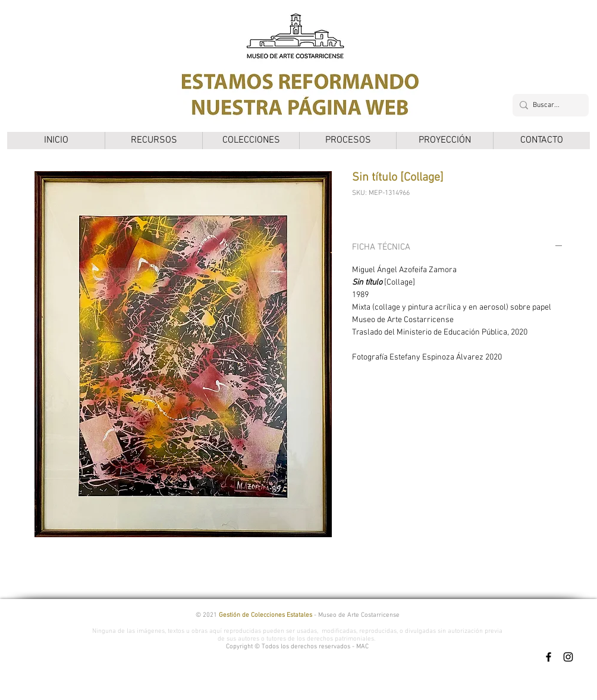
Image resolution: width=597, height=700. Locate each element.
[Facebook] (549, 657)
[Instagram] (568, 657)
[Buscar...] (548, 105)
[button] (153, 141)
